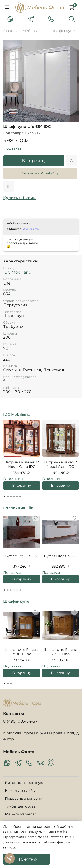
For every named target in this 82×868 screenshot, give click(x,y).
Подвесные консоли (24, 798)
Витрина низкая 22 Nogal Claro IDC (22, 464)
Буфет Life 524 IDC (22, 556)
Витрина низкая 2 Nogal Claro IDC (60, 464)
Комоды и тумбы (20, 791)
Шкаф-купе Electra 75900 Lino (22, 652)
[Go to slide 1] (3, 119)
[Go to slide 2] (7, 119)
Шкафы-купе (63, 31)
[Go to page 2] (8, 497)
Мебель (30, 31)
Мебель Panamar (20, 814)
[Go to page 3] (11, 497)
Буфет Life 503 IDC (60, 556)
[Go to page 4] (14, 497)
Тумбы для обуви (21, 806)
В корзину (22, 485)
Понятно (27, 859)
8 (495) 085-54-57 (20, 721)
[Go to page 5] (17, 497)
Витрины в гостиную (24, 783)
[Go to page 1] (5, 497)
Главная (10, 31)
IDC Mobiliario (17, 272)
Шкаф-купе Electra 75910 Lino (60, 652)
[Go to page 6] (20, 497)
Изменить (31, 229)
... (44, 31)
